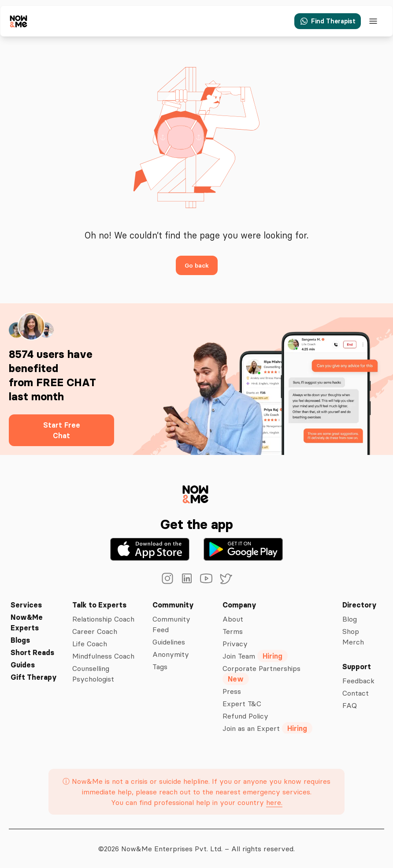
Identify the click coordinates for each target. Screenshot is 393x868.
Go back (196, 265)
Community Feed (173, 624)
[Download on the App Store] (150, 549)
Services (25, 605)
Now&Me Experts (27, 622)
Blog (350, 619)
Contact (356, 693)
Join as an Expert (268, 728)
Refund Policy (246, 716)
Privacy (235, 644)
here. (273, 802)
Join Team (256, 656)
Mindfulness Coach (102, 656)
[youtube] (206, 578)
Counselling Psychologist (92, 674)
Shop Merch (353, 637)
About (233, 619)
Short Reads (32, 652)
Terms (234, 631)
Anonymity (171, 654)
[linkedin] (187, 578)
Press (232, 691)
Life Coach (88, 644)
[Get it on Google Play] (243, 549)
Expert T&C (242, 704)
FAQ (349, 705)
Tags (161, 667)
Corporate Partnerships (262, 674)
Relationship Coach (103, 619)
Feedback (358, 681)
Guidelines (171, 642)
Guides (22, 665)
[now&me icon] (19, 21)
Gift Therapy (32, 677)
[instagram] (167, 578)
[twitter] (226, 578)
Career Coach (93, 631)
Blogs (20, 640)
